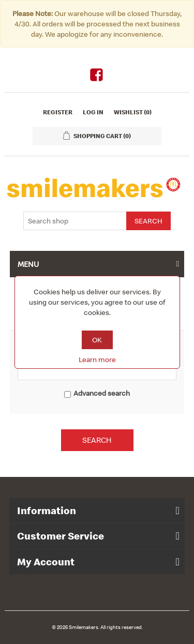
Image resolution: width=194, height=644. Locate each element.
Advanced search (102, 393)
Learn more (97, 360)
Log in (93, 112)
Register (58, 112)
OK (97, 340)
